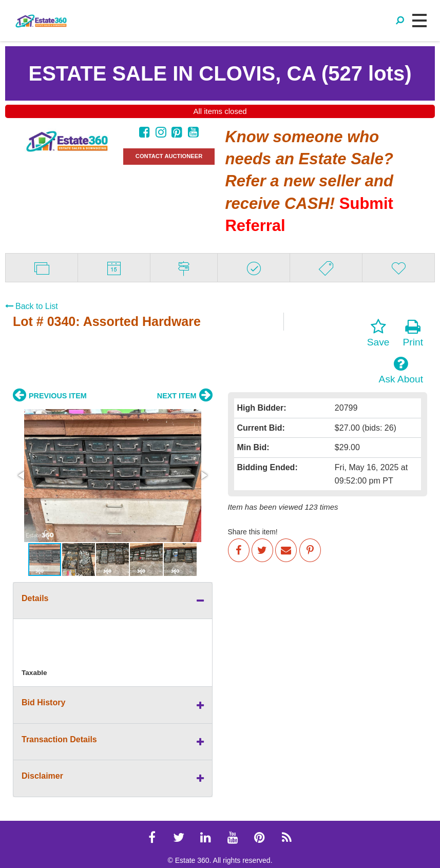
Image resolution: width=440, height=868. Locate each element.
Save (378, 333)
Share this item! (253, 532)
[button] (22, 475)
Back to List (32, 306)
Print (413, 333)
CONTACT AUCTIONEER (169, 156)
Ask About (401, 370)
